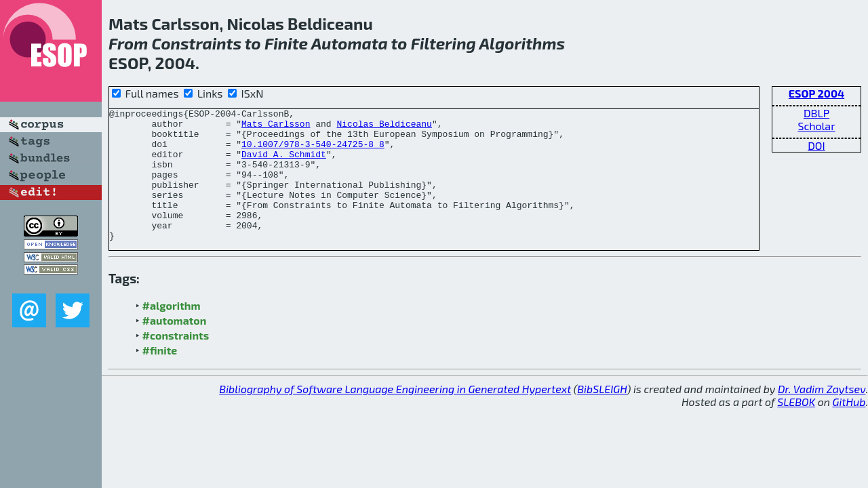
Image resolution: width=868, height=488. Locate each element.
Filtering (443, 43)
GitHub (849, 428)
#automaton (175, 347)
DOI (816, 145)
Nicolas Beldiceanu (384, 127)
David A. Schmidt (284, 164)
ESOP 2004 (816, 93)
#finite (160, 377)
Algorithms (522, 43)
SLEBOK (796, 428)
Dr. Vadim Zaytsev (822, 415)
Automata (350, 43)
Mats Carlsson (276, 127)
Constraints (196, 43)
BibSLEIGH (602, 415)
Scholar (816, 126)
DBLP (816, 113)
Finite (286, 43)
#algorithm (172, 332)
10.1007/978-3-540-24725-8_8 (313, 152)
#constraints (176, 362)
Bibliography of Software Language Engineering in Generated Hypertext (395, 415)
